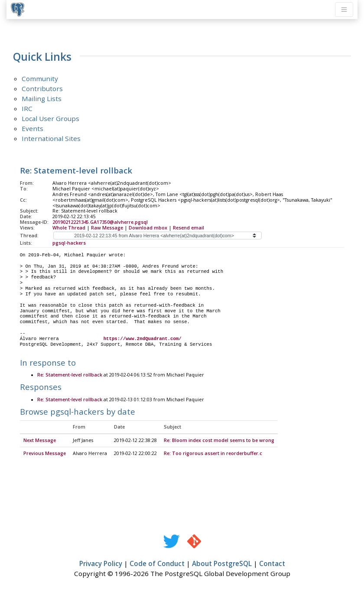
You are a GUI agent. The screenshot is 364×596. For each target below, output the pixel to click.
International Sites (51, 138)
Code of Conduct (157, 564)
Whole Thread (69, 228)
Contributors (42, 88)
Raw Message (107, 228)
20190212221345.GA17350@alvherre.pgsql (100, 222)
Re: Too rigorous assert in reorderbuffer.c (213, 454)
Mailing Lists (42, 98)
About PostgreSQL (222, 564)
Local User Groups (50, 118)
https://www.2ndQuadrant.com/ (143, 339)
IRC (27, 108)
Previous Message (45, 454)
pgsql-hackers (69, 243)
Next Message (40, 441)
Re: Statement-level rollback (70, 375)
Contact (272, 564)
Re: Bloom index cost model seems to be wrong (219, 441)
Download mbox (148, 228)
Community (40, 79)
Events (32, 128)
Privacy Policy (101, 564)
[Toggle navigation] (344, 10)
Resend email (188, 228)
